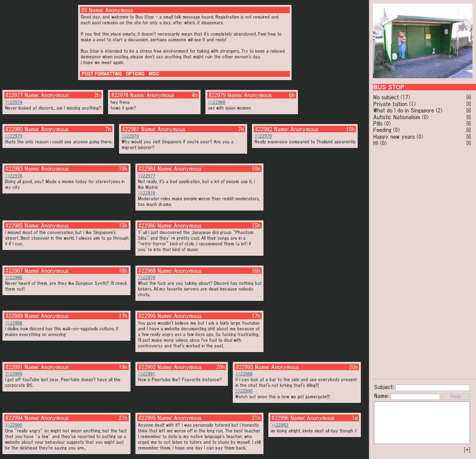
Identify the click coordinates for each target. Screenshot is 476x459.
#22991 (14, 367)
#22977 (14, 95)
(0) (425, 117)
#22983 (14, 169)
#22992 (147, 367)
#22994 (14, 418)
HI (376, 143)
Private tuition (390, 104)
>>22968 (217, 102)
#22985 (14, 225)
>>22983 (280, 425)
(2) (439, 110)
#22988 (147, 271)
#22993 (245, 367)
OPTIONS (135, 74)
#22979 (217, 95)
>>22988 (14, 323)
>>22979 (14, 136)
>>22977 (147, 176)
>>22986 (14, 277)
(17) (405, 97)
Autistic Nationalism (397, 117)
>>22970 (130, 136)
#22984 (147, 169)
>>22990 (14, 374)
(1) (412, 104)
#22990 (147, 316)
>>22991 (147, 374)
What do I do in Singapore (404, 110)
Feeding (382, 130)
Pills (378, 123)
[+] (467, 450)
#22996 (280, 418)
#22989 (14, 316)
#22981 (131, 129)
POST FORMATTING (102, 74)
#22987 (14, 271)
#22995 (147, 418)
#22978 (120, 95)
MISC (154, 74)
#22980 (14, 129)
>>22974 (14, 102)
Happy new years (394, 137)
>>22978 (14, 176)
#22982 (264, 129)
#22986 (147, 225)
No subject (387, 97)
